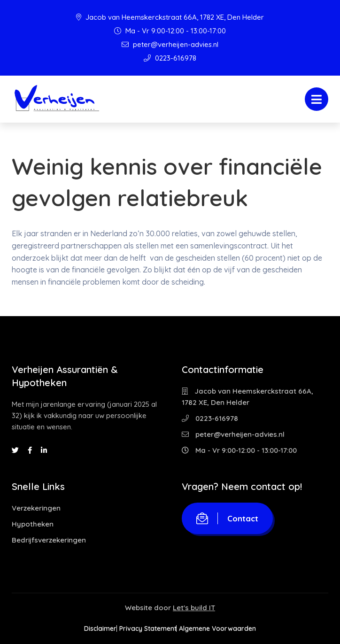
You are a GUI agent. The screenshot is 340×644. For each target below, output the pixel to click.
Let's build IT (194, 608)
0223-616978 (170, 58)
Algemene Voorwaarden (231, 628)
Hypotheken (33, 524)
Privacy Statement (148, 628)
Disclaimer (87, 628)
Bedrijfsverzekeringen (49, 540)
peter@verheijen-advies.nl (170, 44)
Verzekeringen (36, 508)
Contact (227, 518)
